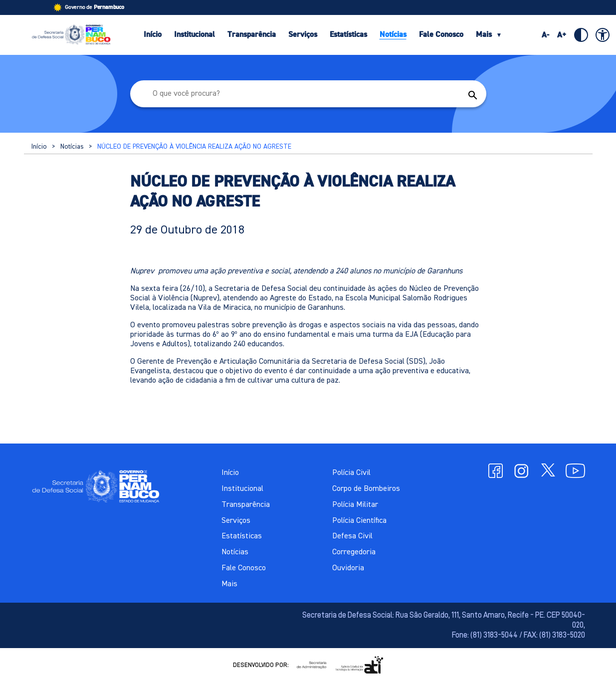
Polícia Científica (359, 521)
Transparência (252, 34)
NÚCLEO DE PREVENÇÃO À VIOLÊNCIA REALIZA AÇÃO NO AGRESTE (194, 147)
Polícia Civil (351, 473)
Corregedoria (354, 552)
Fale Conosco (441, 34)
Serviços (303, 34)
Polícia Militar (355, 505)
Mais (489, 34)
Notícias (393, 34)
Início (153, 34)
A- (545, 35)
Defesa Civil (352, 536)
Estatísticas (348, 34)
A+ (562, 35)
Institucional (195, 34)
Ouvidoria (348, 568)
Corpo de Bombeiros (366, 489)
